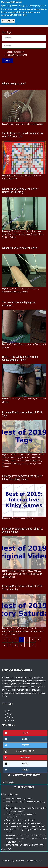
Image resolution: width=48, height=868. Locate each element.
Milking (5, 178)
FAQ (9, 711)
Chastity (11, 124)
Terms (10, 714)
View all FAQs (7, 849)
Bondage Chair (21, 454)
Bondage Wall (34, 454)
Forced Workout (26, 231)
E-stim (22, 175)
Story (4, 634)
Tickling (13, 237)
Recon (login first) (19, 751)
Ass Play (11, 454)
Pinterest (17, 758)
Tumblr (16, 770)
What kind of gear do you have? (19, 799)
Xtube (16, 733)
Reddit (16, 764)
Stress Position (14, 634)
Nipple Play (13, 178)
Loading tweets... (8, 782)
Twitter (16, 745)
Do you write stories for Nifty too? (20, 820)
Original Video (25, 574)
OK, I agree (8, 21)
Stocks (34, 234)
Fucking (5, 461)
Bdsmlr (16, 739)
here (5, 696)
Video (13, 577)
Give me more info (18, 15)
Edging (28, 175)
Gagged (12, 461)
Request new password (17, 55)
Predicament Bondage (34, 124)
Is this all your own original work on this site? (25, 845)
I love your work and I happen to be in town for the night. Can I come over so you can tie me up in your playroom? (26, 839)
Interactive (19, 124)
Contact (10, 720)
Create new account (16, 52)
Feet (24, 457)
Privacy (10, 717)
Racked (24, 464)
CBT (9, 175)
